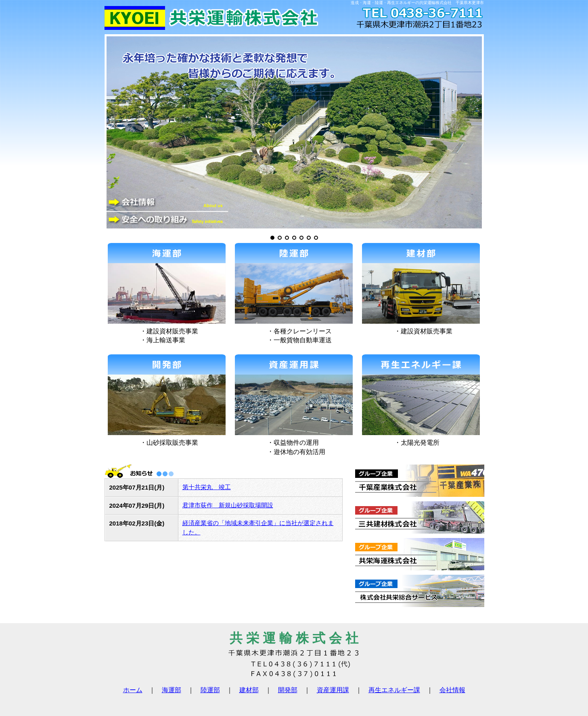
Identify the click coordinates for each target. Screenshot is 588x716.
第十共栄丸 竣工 (207, 487)
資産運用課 (333, 690)
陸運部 (210, 690)
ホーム (133, 690)
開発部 (288, 690)
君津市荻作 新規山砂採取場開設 (228, 505)
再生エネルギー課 (394, 690)
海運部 (172, 690)
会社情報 (452, 690)
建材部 (249, 690)
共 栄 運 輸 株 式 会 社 (294, 638)
